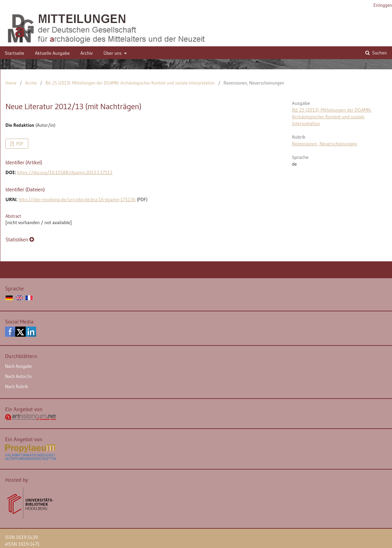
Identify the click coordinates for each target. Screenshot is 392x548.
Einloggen (383, 5)
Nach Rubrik (17, 386)
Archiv (87, 53)
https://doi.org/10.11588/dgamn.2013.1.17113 (65, 172)
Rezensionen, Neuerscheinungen (325, 144)
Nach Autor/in (18, 376)
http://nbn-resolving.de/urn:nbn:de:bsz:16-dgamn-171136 (77, 199)
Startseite (15, 53)
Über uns (113, 53)
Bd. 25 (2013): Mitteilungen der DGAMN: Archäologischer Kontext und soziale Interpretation (130, 83)
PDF (19, 144)
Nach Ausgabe (18, 366)
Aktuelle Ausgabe (52, 53)
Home (11, 83)
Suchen (379, 53)
